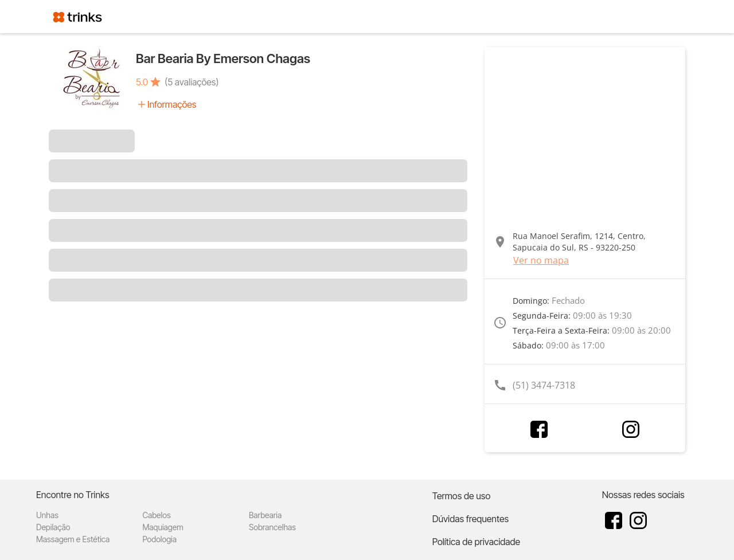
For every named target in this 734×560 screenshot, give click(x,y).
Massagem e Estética (73, 539)
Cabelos (156, 515)
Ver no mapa (541, 260)
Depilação (53, 527)
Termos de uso (462, 496)
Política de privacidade (476, 542)
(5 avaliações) (192, 82)
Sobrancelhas (272, 527)
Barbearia (265, 515)
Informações (172, 104)
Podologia (159, 539)
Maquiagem (163, 527)
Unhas (47, 515)
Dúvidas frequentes (471, 519)
